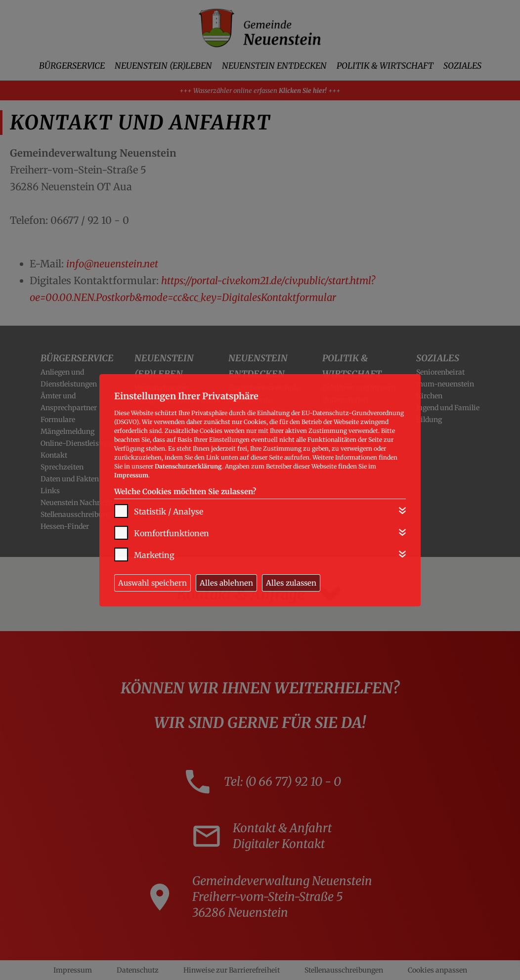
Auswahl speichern (152, 583)
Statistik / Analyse (169, 511)
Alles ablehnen (226, 583)
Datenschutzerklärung (188, 466)
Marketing (154, 555)
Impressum (131, 475)
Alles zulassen (291, 583)
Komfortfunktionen (172, 533)
